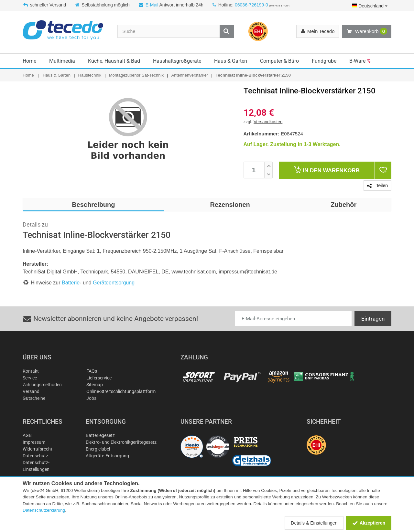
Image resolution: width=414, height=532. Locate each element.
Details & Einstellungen (314, 523)
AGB (27, 435)
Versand (31, 391)
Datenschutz (35, 456)
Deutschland (370, 6)
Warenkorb (367, 31)
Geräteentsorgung (114, 283)
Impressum (34, 442)
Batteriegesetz (100, 435)
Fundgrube (324, 61)
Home (29, 61)
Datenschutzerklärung (44, 510)
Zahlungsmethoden (42, 385)
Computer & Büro (279, 61)
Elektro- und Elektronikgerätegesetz (121, 442)
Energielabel (98, 449)
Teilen (377, 186)
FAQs (92, 371)
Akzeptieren (369, 523)
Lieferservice (99, 378)
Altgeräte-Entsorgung (107, 456)
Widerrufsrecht (38, 449)
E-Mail (152, 5)
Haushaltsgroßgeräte (177, 61)
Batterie (71, 283)
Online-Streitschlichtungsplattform (121, 391)
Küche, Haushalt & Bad (114, 61)
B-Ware (360, 61)
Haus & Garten (231, 61)
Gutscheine (34, 398)
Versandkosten (268, 122)
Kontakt (31, 371)
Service (30, 378)
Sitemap (95, 385)
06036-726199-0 (251, 5)
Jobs (91, 398)
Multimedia (62, 61)
